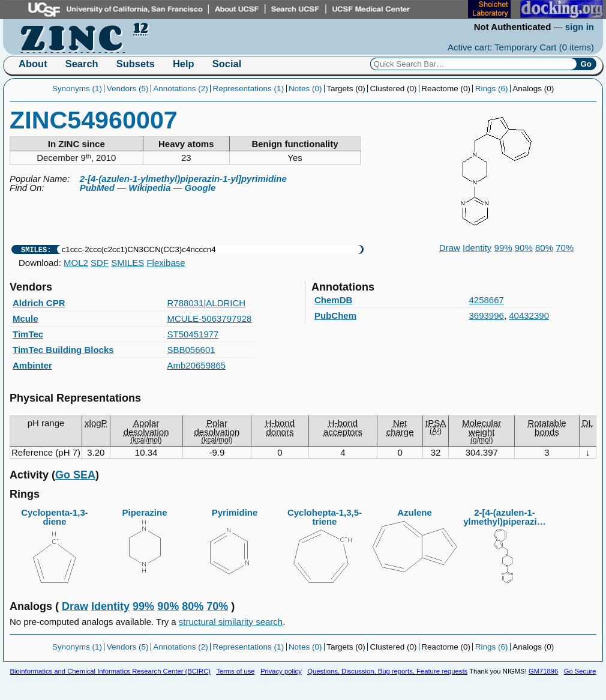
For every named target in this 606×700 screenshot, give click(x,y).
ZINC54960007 (94, 120)
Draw (450, 248)
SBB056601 (191, 350)
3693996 (487, 315)
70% (565, 248)
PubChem (335, 315)
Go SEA (75, 475)
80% (544, 248)
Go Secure (580, 671)
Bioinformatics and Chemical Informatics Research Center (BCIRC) (110, 671)
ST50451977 (193, 334)
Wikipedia (149, 188)
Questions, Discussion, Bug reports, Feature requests (387, 671)
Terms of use (235, 671)
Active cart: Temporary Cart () (521, 47)
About (33, 64)
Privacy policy (281, 671)
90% (524, 248)
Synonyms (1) (77, 89)
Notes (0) (305, 89)
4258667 (487, 300)
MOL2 (76, 263)
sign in (580, 27)
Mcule (25, 318)
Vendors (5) (128, 89)
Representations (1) (249, 89)
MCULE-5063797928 (210, 318)
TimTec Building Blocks (63, 350)
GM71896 (543, 671)
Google (200, 188)
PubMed (97, 188)
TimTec (28, 334)
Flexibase (166, 263)
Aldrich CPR (39, 303)
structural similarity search (231, 622)
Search (82, 64)
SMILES (127, 263)
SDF (100, 263)
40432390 (529, 315)
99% (503, 248)
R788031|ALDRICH (207, 303)
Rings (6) (492, 89)
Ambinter (32, 365)
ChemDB (333, 300)
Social (227, 64)
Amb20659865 (197, 365)
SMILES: (36, 249)
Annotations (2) (181, 89)
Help (184, 64)
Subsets (136, 64)
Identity (477, 248)
